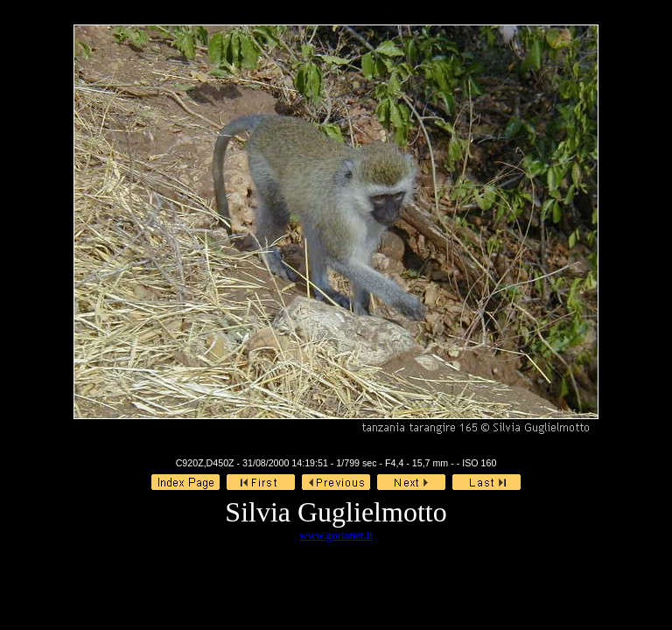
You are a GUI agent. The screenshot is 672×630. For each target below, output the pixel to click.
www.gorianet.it (336, 535)
